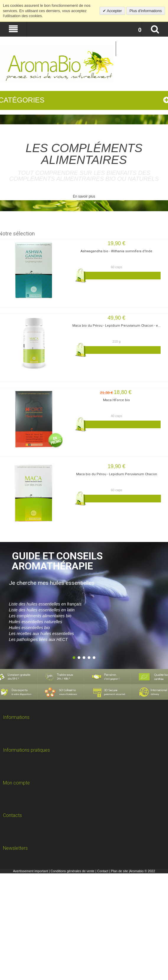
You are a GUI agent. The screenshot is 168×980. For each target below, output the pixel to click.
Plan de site (119, 871)
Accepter (114, 11)
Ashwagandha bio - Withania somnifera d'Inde (116, 251)
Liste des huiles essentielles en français (45, 604)
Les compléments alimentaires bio (40, 616)
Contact (103, 871)
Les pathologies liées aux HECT (38, 639)
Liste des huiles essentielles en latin (42, 610)
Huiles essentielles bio (29, 628)
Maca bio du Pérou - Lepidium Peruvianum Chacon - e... (116, 326)
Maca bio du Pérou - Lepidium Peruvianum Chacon (117, 474)
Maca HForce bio (116, 400)
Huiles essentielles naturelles (36, 622)
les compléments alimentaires (84, 154)
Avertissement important (30, 871)
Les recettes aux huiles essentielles (41, 634)
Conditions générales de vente (72, 871)
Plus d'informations (146, 11)
